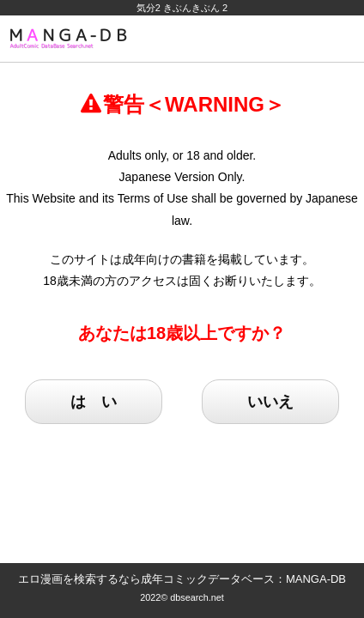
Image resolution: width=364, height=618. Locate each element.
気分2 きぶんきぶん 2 (182, 8)
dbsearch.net (197, 597)
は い (94, 402)
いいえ (270, 402)
